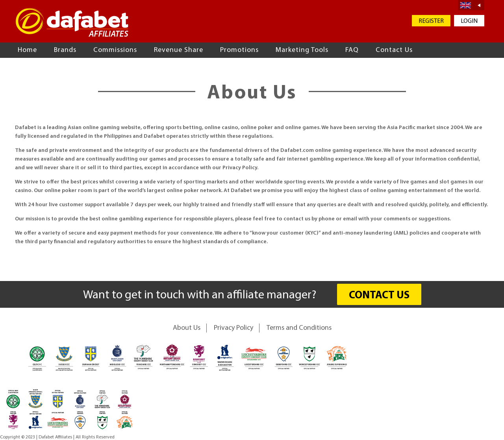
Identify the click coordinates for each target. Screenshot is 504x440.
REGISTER (431, 21)
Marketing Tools (302, 50)
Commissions (115, 50)
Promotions (239, 50)
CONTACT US (379, 296)
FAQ (352, 50)
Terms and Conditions (299, 328)
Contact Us (394, 50)
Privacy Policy (233, 328)
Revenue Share (179, 50)
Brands (65, 50)
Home (27, 50)
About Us (187, 328)
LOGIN (469, 21)
